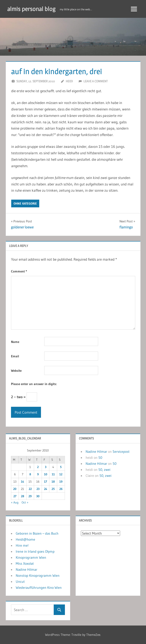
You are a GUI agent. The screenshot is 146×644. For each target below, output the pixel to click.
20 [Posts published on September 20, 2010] (15, 489)
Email (15, 356)
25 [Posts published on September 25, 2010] (53, 489)
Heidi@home (25, 539)
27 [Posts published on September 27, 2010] (15, 496)
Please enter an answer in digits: (34, 384)
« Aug (15, 502)
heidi (69, 81)
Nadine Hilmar (96, 451)
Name (15, 342)
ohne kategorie (25, 203)
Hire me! (22, 545)
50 (100, 457)
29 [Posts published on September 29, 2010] (30, 496)
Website (16, 371)
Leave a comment (96, 81)
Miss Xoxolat (25, 563)
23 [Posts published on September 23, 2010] (38, 489)
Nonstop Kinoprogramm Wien (38, 575)
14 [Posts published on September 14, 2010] (23, 482)
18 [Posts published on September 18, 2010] (53, 482)
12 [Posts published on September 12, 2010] (61, 474)
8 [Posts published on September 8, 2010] (30, 474)
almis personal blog (31, 9)
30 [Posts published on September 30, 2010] (38, 496)
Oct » (25, 502)
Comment (19, 271)
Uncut (20, 581)
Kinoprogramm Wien (31, 557)
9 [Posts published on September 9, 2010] (38, 474)
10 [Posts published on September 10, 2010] (46, 474)
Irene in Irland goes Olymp (35, 551)
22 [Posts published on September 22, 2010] (30, 489)
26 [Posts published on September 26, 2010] (61, 489)
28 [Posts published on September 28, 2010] (23, 496)
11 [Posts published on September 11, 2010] (53, 474)
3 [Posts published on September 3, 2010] (46, 467)
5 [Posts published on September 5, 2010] (61, 467)
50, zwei (104, 470)
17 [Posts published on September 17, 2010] (46, 482)
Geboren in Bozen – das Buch (37, 533)
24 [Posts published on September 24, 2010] (46, 489)
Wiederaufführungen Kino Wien (39, 587)
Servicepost (121, 451)
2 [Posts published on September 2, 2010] (38, 467)
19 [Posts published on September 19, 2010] (61, 482)
